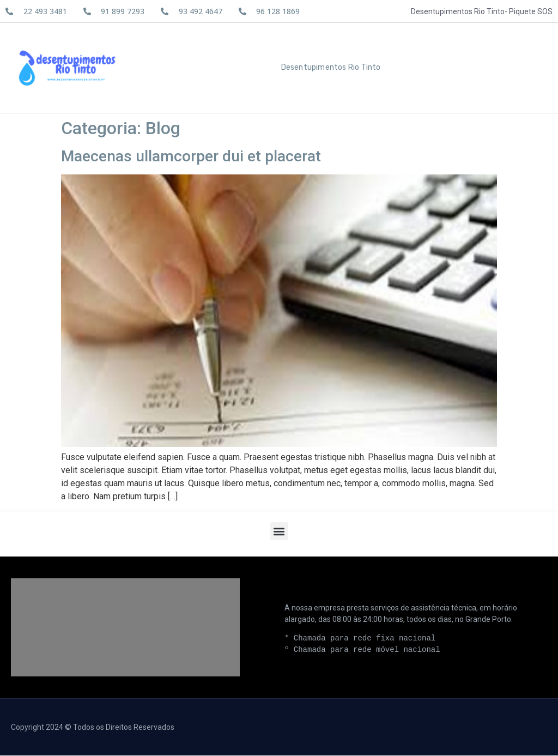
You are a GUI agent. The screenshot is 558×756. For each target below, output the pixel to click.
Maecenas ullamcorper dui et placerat (191, 157)
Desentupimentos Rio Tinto (331, 68)
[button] (279, 532)
